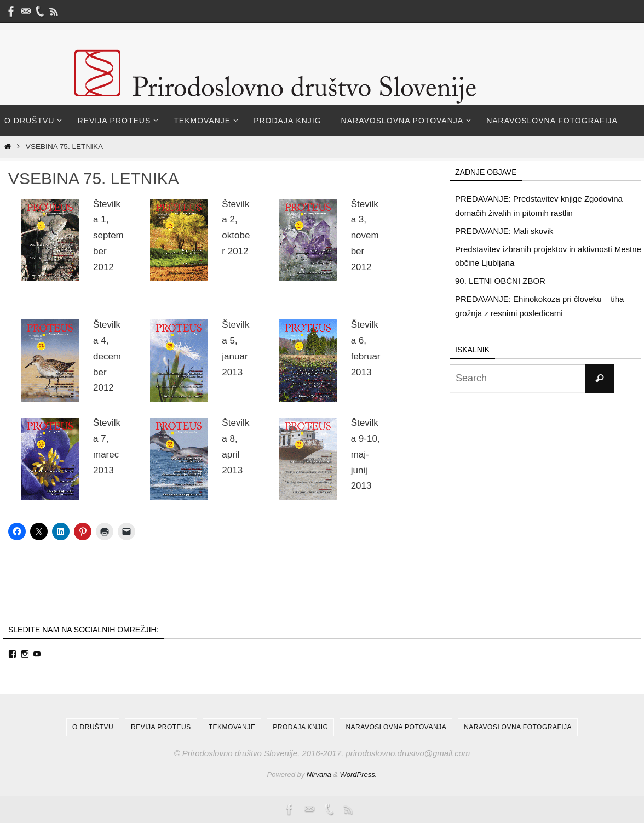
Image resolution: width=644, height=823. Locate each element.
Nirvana (319, 775)
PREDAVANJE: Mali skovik (504, 231)
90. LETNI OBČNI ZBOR (500, 281)
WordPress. (359, 775)
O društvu (93, 727)
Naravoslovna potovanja (396, 727)
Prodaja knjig (300, 727)
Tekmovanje (232, 727)
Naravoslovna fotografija (518, 727)
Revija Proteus (161, 727)
